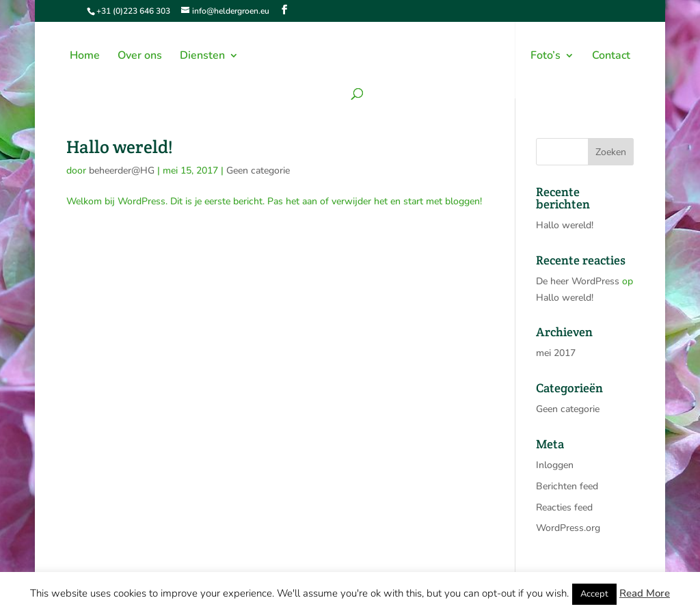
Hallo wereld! (120, 147)
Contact (611, 57)
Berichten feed (567, 486)
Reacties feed (564, 507)
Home (85, 57)
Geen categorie (258, 171)
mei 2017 (556, 353)
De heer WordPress (578, 281)
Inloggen (555, 465)
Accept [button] (594, 594)
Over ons (140, 57)
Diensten (202, 57)
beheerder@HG (122, 171)
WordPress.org (568, 528)
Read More (645, 593)
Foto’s (546, 57)
